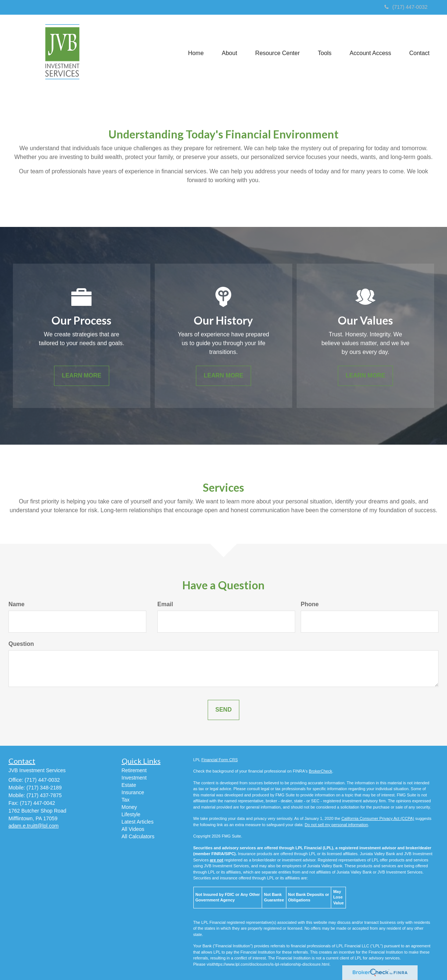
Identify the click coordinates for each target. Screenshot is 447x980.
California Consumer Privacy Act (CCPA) (378, 818)
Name (17, 604)
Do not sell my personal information (336, 825)
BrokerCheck (321, 771)
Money (129, 807)
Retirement (134, 770)
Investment (134, 778)
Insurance (133, 792)
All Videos (133, 829)
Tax (126, 800)
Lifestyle (131, 814)
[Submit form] (223, 710)
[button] (228, 53)
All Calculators (138, 836)
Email (165, 604)
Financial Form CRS (220, 760)
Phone (310, 604)
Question (21, 644)
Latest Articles (138, 822)
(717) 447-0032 (406, 7)
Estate (129, 785)
